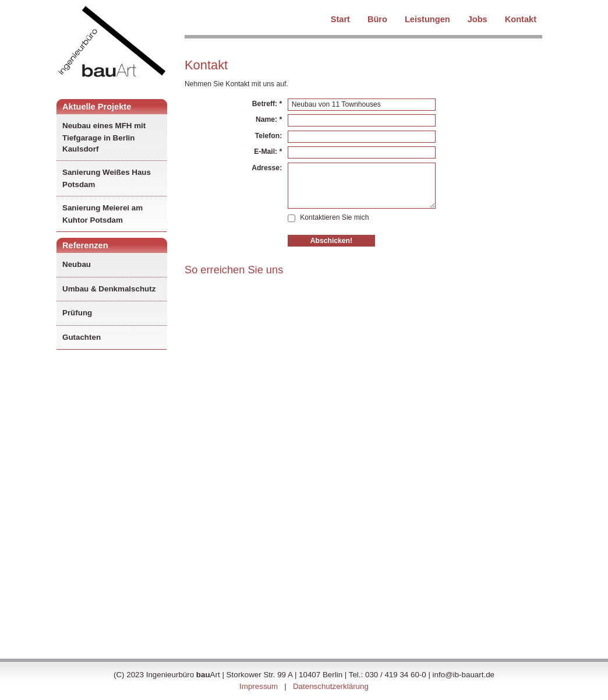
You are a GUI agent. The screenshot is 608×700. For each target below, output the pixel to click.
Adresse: (267, 168)
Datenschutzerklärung (331, 686)
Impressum (259, 686)
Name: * (269, 119)
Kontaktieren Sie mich (328, 217)
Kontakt (521, 18)
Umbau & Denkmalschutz (110, 289)
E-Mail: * (268, 152)
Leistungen (427, 18)
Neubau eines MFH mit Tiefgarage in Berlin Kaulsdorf (104, 137)
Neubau (78, 264)
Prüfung (78, 313)
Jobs (478, 18)
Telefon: (268, 136)
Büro (377, 18)
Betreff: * (267, 104)
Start (340, 18)
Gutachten (83, 337)
